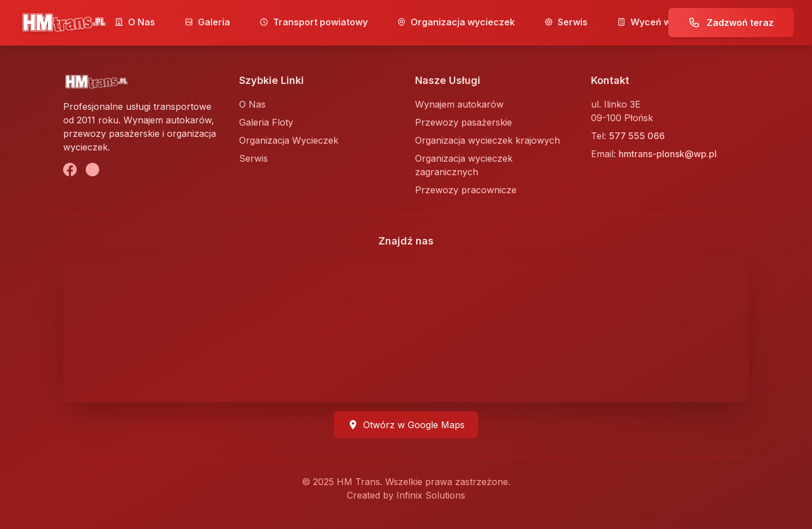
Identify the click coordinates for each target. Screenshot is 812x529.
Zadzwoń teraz (731, 23)
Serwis (566, 22)
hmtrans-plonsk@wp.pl (668, 154)
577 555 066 (637, 136)
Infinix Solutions (431, 495)
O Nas (135, 22)
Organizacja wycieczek (456, 22)
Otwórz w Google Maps (406, 425)
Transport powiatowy (314, 22)
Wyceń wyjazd (656, 22)
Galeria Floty (266, 122)
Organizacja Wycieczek (289, 140)
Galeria (207, 22)
